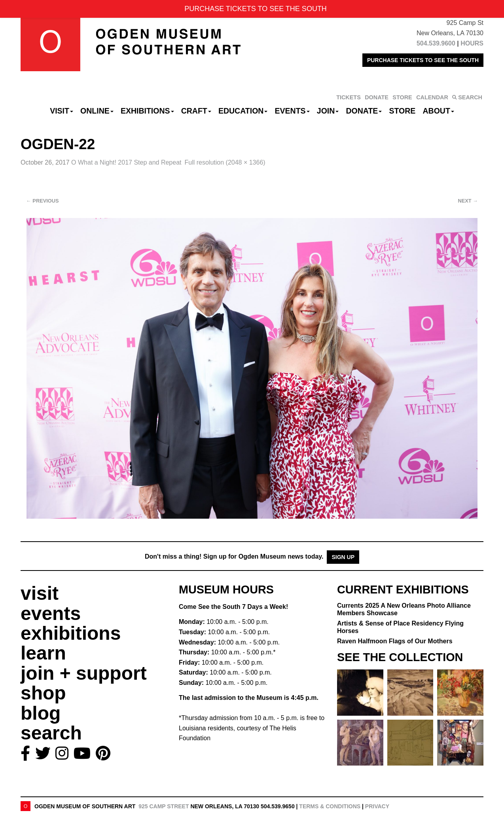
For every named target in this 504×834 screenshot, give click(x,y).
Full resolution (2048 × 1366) (225, 162)
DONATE (377, 97)
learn (43, 653)
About (439, 111)
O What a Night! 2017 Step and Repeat (126, 162)
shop (43, 693)
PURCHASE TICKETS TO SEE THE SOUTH (423, 60)
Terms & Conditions (330, 806)
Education (243, 111)
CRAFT (196, 111)
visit (40, 593)
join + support (84, 673)
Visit (62, 111)
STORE (402, 97)
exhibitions (71, 633)
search (51, 733)
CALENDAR (432, 97)
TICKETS (349, 97)
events (51, 613)
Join (328, 111)
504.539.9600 (436, 43)
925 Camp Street (164, 806)
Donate (364, 111)
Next (468, 201)
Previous (43, 201)
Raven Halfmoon (395, 641)
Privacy (377, 806)
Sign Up (343, 557)
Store (403, 111)
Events (292, 111)
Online (97, 111)
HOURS (472, 43)
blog (41, 713)
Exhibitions (147, 111)
